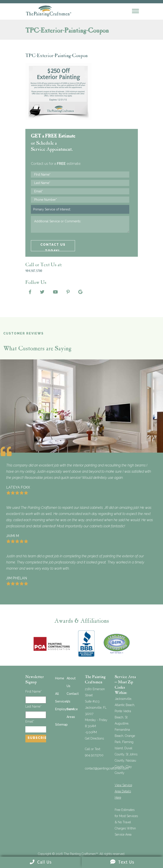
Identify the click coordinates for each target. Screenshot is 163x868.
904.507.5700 (94, 755)
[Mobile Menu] (135, 11)
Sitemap (61, 725)
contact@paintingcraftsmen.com (107, 768)
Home (60, 678)
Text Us (122, 862)
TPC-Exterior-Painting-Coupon (56, 56)
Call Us (41, 862)
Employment (65, 709)
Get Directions (94, 738)
